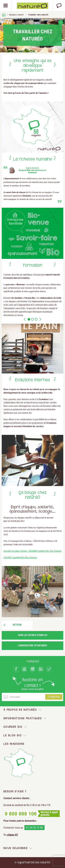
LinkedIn (41, 669)
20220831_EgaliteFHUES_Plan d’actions (20, 558)
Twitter (49, 669)
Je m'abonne (54, 697)
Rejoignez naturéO (16, 15)
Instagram (33, 669)
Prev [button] (25, 319)
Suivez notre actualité (33, 689)
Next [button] (40, 319)
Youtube (24, 669)
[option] (32, 290)
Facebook (16, 669)
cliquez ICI (12, 835)
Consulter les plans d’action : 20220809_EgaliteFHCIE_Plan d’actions (32, 551)
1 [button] (29, 319)
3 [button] (36, 319)
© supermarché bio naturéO (32, 863)
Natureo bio (32, 6)
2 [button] (32, 319)
